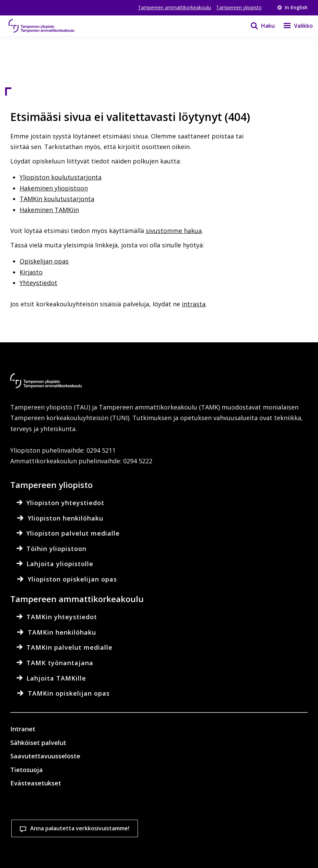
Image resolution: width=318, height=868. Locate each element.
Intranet (23, 729)
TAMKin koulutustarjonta (57, 199)
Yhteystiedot (38, 283)
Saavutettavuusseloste (45, 756)
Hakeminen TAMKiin (49, 210)
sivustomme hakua (174, 231)
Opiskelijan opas (44, 261)
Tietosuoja (27, 770)
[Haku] (258, 26)
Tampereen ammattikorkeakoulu (174, 7)
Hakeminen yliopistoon (54, 188)
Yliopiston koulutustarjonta (61, 177)
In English (292, 7)
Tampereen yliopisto (239, 7)
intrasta (194, 304)
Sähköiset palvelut (38, 743)
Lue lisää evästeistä (49, 827)
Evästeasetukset (45, 851)
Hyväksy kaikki (115, 851)
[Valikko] (294, 26)
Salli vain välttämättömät (191, 851)
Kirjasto (31, 272)
